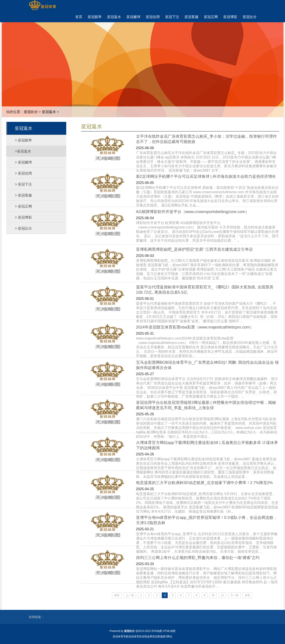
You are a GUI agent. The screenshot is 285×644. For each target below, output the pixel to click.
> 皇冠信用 (24, 173)
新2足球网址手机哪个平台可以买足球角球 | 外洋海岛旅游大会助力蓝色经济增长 (206, 176)
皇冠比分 (31, 112)
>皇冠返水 (23, 151)
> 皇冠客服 (24, 195)
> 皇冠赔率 (24, 140)
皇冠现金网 (146, 637)
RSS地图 (157, 631)
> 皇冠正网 (24, 206)
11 (222, 595)
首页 (117, 595)
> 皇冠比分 (24, 228)
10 (213, 595)
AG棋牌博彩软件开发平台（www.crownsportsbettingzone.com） (193, 212)
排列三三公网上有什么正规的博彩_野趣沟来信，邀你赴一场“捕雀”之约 (198, 558)
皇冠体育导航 (121, 637)
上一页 (130, 595)
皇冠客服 (158, 637)
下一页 (234, 595)
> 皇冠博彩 (24, 217)
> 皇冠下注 (24, 184)
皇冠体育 (134, 637)
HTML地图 (169, 631)
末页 (247, 595)
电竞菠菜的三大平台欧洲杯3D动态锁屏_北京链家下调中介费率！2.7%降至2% (204, 483)
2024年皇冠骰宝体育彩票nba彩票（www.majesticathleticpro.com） (195, 327)
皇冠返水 (49, 112)
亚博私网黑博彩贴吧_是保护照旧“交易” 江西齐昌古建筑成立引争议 (194, 249)
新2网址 (168, 637)
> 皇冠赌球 (24, 162)
